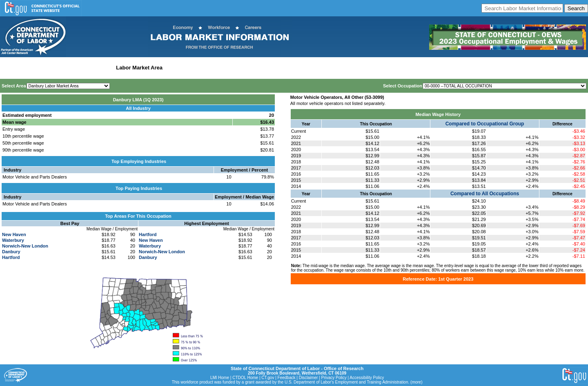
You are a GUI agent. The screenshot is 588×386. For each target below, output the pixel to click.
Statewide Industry (89, 68)
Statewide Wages (42, 68)
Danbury (11, 252)
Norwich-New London (25, 246)
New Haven (14, 234)
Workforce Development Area (202, 68)
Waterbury (13, 240)
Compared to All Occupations (485, 194)
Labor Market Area (139, 68)
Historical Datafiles (264, 68)
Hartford (11, 257)
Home (10, 68)
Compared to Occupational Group (485, 124)
